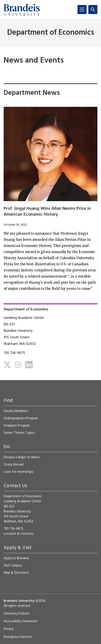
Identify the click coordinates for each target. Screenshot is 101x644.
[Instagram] (18, 365)
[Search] (93, 10)
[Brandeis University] (22, 10)
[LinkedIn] (29, 365)
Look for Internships (18, 472)
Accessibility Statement (21, 621)
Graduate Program (17, 426)
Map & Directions (16, 573)
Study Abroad (14, 465)
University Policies (17, 614)
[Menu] (82, 10)
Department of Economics (51, 33)
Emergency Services (18, 637)
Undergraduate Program (21, 418)
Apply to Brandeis (16, 558)
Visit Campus (13, 566)
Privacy (9, 629)
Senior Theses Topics (19, 433)
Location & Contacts (19, 534)
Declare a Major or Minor (22, 457)
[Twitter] (7, 365)
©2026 (41, 601)
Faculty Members (16, 411)
